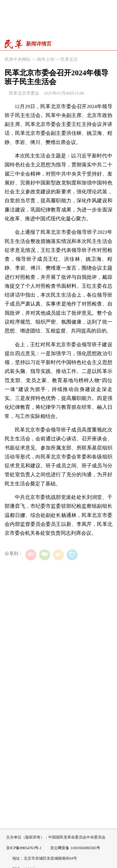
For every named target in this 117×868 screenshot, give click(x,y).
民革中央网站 (18, 59)
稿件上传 (46, 59)
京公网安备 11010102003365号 (73, 848)
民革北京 (69, 59)
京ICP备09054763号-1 (24, 848)
